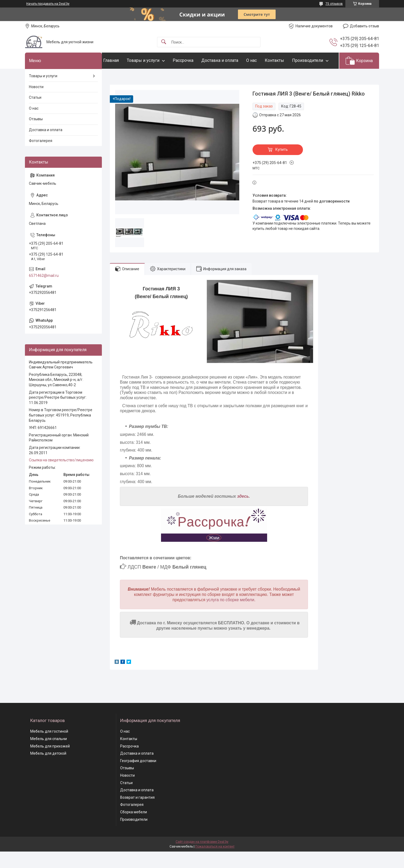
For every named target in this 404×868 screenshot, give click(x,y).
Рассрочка (194, 60)
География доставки (138, 777)
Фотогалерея (41, 157)
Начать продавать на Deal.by (48, 4)
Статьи (35, 114)
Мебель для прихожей (50, 762)
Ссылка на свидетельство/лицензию (61, 476)
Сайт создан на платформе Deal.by (202, 858)
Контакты (285, 60)
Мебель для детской (48, 770)
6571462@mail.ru (44, 292)
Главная (122, 60)
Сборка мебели (134, 828)
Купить (282, 166)
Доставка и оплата (230, 60)
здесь (243, 513)
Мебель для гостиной (49, 748)
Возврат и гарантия (137, 814)
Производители (129, 77)
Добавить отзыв (364, 26)
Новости (36, 103)
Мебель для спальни (49, 755)
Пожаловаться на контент (215, 863)
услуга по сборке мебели (230, 616)
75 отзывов (334, 4)
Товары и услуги (154, 60)
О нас (262, 60)
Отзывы (36, 135)
